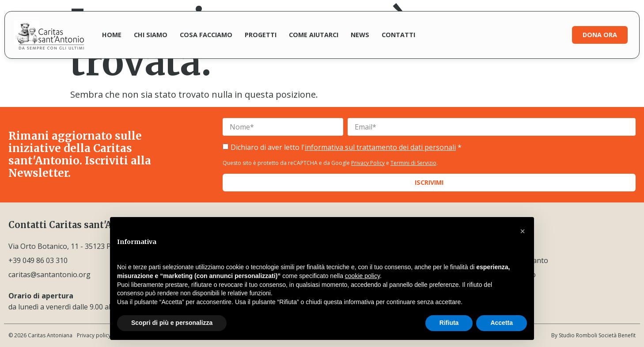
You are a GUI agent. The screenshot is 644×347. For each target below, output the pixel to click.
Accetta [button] (502, 323)
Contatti (398, 35)
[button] (523, 231)
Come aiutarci (314, 35)
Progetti (261, 35)
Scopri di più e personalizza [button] (172, 323)
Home (112, 35)
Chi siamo (151, 35)
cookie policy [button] (362, 276)
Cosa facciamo (206, 35)
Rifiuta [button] (449, 323)
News (360, 35)
